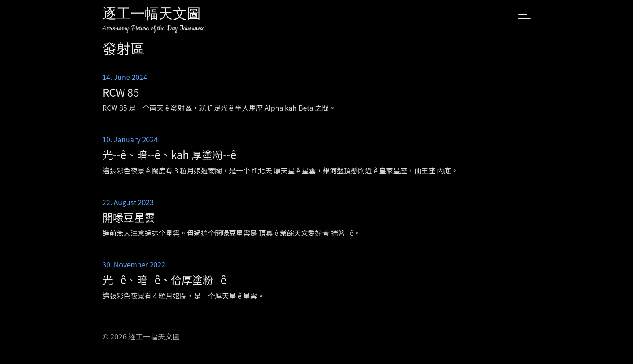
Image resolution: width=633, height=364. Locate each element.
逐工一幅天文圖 (152, 15)
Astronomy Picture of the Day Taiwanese (154, 28)
